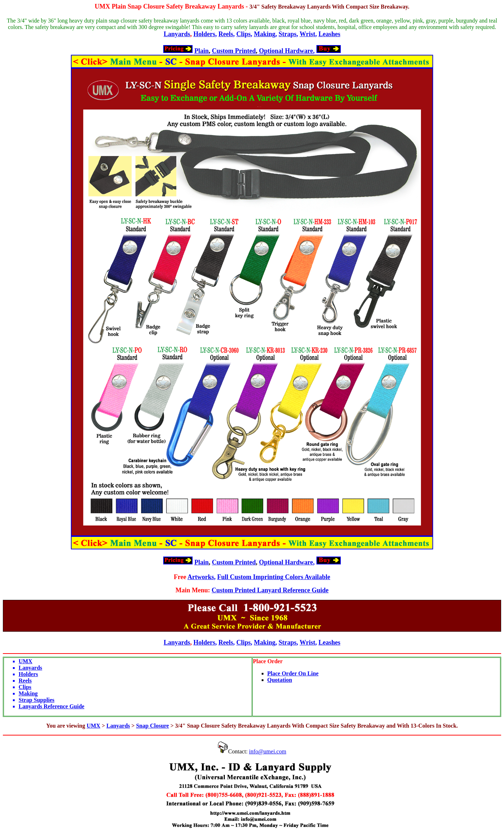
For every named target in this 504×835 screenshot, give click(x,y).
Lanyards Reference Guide (52, 706)
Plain (202, 51)
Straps (287, 34)
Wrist (307, 34)
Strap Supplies (37, 700)
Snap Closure (152, 726)
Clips (243, 34)
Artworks (201, 577)
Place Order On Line (293, 673)
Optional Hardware (286, 51)
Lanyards (177, 34)
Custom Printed (234, 51)
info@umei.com (268, 751)
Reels (226, 34)
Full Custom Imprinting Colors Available (274, 577)
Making (265, 34)
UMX (102, 6)
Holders (204, 34)
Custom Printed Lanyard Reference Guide (270, 590)
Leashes (329, 34)
